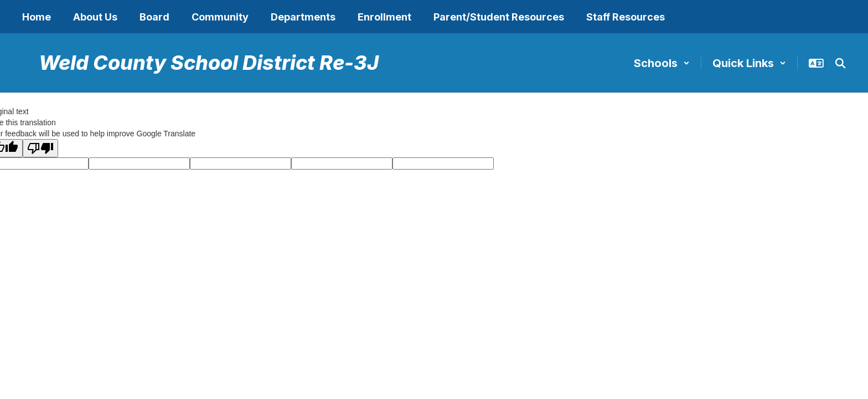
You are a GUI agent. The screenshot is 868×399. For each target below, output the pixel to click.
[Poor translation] (40, 148)
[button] (662, 63)
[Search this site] (840, 63)
